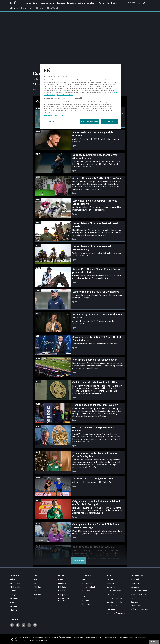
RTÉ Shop (86, 591)
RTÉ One (37, 587)
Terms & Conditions (114, 598)
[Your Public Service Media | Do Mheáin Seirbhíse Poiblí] (14, 639)
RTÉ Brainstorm (16, 587)
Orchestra (86, 580)
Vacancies (135, 587)
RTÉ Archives (15, 583)
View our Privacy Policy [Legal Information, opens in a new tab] (65, 95)
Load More (78, 560)
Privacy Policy (112, 606)
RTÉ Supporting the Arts (140, 609)
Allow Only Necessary (89, 122)
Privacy (154, 642)
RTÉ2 (36, 591)
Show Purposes (52, 122)
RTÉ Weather (88, 583)
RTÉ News (38, 595)
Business (61, 3)
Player (102, 3)
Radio (114, 3)
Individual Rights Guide (116, 602)
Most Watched (54, 8)
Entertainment (48, 3)
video (13, 8)
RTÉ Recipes (15, 610)
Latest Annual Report (139, 591)
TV (35, 583)
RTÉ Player (38, 580)
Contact (110, 580)
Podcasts (62, 583)
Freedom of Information (116, 613)
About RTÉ (135, 580)
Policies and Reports (115, 591)
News (28, 3)
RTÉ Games (14, 580)
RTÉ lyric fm (63, 595)
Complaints (111, 595)
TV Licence (135, 583)
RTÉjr (36, 598)
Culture (81, 3)
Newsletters (136, 606)
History (13, 591)
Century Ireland (89, 587)
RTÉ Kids (86, 600)
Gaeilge (91, 3)
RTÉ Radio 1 (63, 587)
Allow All (109, 122)
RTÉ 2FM (62, 591)
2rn (132, 598)
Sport (36, 3)
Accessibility (112, 587)
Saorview (134, 602)
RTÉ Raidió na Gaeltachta (64, 599)
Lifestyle (71, 3)
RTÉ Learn (14, 598)
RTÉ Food (14, 606)
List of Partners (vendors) (54, 115)
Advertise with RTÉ (138, 595)
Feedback (110, 583)
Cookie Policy (112, 609)
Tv (108, 3)
